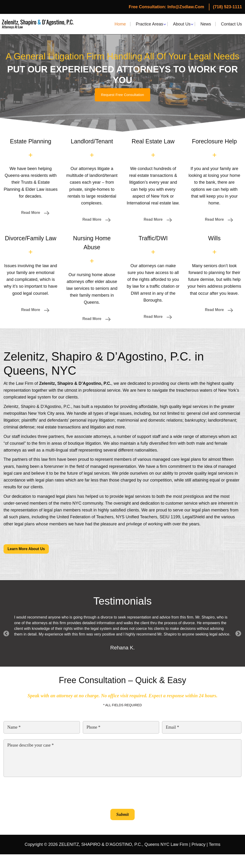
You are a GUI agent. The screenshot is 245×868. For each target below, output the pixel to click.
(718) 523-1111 (227, 7)
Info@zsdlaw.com (186, 7)
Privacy (198, 846)
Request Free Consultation (122, 95)
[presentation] (39, 793)
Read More (31, 213)
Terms (215, 846)
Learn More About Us (28, 550)
